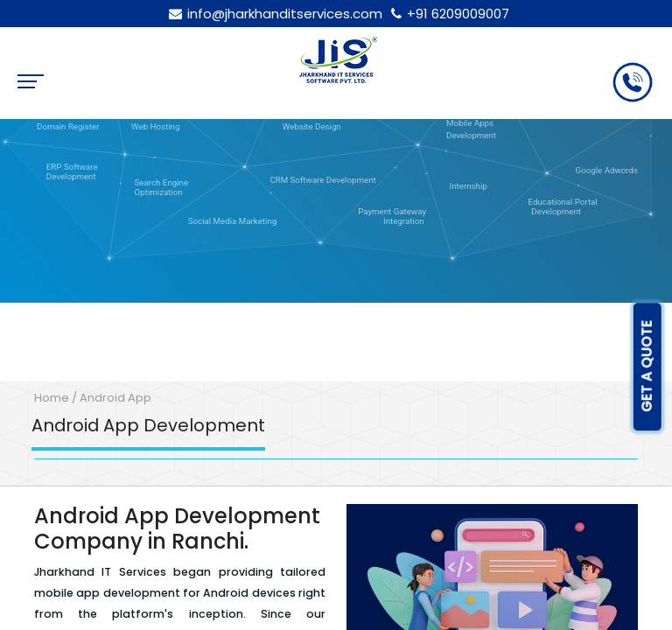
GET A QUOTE (647, 367)
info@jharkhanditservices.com (273, 14)
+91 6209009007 (448, 14)
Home (52, 398)
